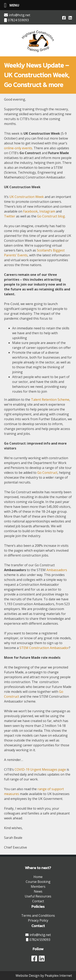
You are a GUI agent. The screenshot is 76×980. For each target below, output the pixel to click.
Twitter (10, 216)
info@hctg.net (17, 15)
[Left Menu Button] (10, 5)
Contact (38, 901)
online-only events (18, 148)
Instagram (47, 211)
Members (38, 887)
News (38, 891)
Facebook (30, 211)
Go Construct (47, 473)
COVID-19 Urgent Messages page (40, 769)
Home (38, 877)
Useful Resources (38, 896)
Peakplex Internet (58, 976)
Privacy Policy (38, 920)
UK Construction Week (27, 197)
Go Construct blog (51, 216)
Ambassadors (57, 570)
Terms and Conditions (38, 916)
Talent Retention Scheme (50, 400)
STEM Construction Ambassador (44, 648)
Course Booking (38, 882)
